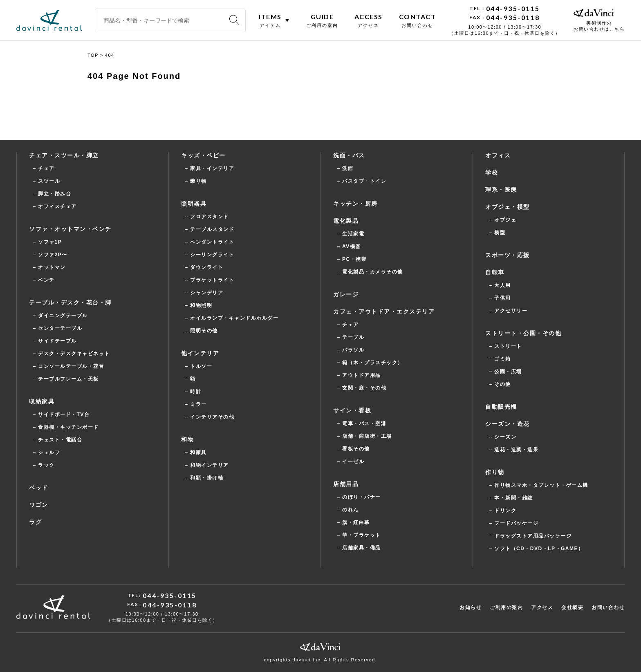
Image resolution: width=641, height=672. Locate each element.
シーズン (505, 437)
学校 (492, 172)
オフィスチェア (57, 206)
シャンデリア (207, 293)
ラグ (35, 522)
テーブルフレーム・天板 (68, 379)
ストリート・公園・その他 (523, 333)
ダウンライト (207, 267)
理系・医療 (501, 190)
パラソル (353, 350)
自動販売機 (501, 407)
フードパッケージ (516, 523)
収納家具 (42, 401)
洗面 (348, 168)
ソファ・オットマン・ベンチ (70, 229)
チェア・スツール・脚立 (64, 155)
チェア (46, 168)
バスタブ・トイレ (364, 181)
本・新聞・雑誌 (514, 498)
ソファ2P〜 (53, 255)
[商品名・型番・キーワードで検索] (170, 20)
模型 (500, 233)
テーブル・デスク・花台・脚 (70, 302)
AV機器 (352, 246)
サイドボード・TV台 (64, 414)
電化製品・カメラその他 (373, 272)
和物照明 (201, 305)
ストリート (508, 346)
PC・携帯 (354, 259)
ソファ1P (50, 242)
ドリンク (505, 511)
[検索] (234, 20)
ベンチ (46, 280)
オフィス (498, 155)
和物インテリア (210, 465)
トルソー (201, 366)
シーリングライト (212, 255)
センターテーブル (60, 328)
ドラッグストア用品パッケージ (533, 536)
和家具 (198, 452)
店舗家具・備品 (362, 548)
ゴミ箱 (503, 359)
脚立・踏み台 (55, 194)
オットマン (52, 267)
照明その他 (204, 331)
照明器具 (194, 204)
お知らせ (471, 607)
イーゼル (353, 461)
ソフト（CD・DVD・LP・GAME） (539, 549)
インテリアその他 (212, 417)
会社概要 (572, 607)
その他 (503, 384)
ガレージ (346, 294)
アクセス (542, 607)
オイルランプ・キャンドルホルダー (234, 318)
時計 (196, 392)
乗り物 (198, 181)
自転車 (495, 272)
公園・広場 (508, 372)
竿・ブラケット (362, 535)
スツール (49, 181)
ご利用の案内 (506, 607)
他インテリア (200, 353)
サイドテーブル (57, 341)
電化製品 (346, 221)
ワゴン (39, 505)
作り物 (495, 472)
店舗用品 (346, 484)
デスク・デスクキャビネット (74, 354)
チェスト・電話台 (60, 440)
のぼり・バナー (362, 497)
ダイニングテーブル (63, 316)
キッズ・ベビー (203, 155)
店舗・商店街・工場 (367, 436)
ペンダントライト (212, 242)
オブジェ (505, 220)
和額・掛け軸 (207, 478)
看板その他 (356, 449)
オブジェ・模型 (508, 207)
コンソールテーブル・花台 (71, 366)
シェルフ (49, 452)
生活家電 (353, 234)
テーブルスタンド (212, 229)
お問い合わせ (608, 607)
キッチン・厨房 (355, 204)
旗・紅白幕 (356, 522)
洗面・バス (349, 155)
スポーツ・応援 (508, 255)
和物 (187, 439)
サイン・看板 (352, 410)
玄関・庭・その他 (364, 388)
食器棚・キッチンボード (68, 427)
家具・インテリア (212, 168)
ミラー (198, 404)
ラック (46, 465)
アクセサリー (511, 311)
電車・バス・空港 (364, 423)
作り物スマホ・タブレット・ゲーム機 (541, 485)
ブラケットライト (212, 280)
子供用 (503, 298)
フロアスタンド (210, 217)
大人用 (503, 285)
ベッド (39, 488)
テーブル (353, 337)
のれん (351, 510)
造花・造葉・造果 (516, 450)
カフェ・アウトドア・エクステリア (384, 311)
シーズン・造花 (508, 424)
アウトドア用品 (362, 375)
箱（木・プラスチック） (373, 363)
